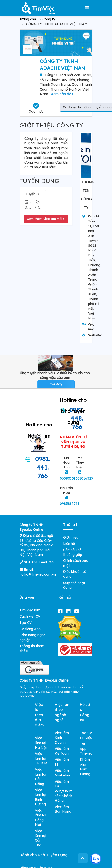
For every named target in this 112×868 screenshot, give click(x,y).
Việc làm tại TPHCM (41, 758)
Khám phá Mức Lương (85, 767)
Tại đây (56, 384)
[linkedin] (69, 611)
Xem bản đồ (62, 94)
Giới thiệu (71, 537)
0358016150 (70, 478)
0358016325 (83, 478)
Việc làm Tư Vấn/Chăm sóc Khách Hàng (64, 791)
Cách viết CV (30, 616)
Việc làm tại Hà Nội (41, 743)
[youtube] (78, 611)
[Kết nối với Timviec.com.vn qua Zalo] (96, 859)
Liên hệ (69, 544)
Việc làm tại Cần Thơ (41, 838)
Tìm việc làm (30, 610)
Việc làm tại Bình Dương (41, 797)
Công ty (49, 19)
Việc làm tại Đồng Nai (41, 818)
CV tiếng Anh (30, 629)
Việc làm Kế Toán (62, 751)
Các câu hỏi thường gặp (73, 552)
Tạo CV (26, 623)
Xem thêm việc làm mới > (46, 219)
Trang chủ (28, 19)
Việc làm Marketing (63, 773)
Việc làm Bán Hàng (63, 809)
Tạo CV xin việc (86, 735)
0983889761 (70, 504)
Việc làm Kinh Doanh (62, 738)
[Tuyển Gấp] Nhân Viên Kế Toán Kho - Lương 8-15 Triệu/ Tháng (34, 194)
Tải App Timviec (86, 749)
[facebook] (61, 611)
